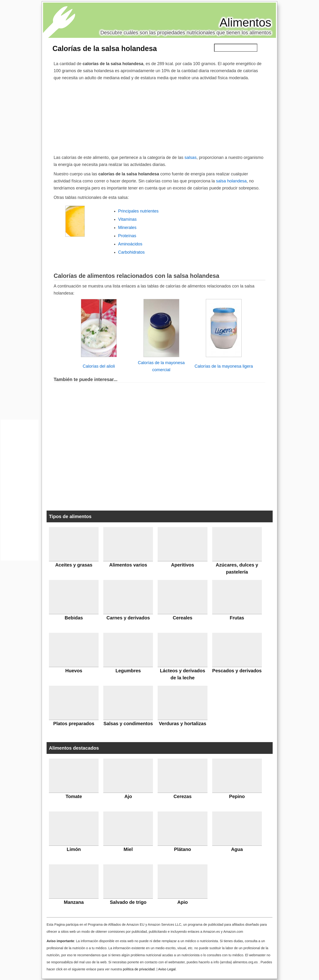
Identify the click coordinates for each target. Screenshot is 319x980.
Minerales (127, 228)
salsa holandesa (231, 181)
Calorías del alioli (99, 366)
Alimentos (245, 23)
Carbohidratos (131, 252)
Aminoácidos (130, 244)
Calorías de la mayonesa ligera (224, 366)
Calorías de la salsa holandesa (105, 48)
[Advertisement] (159, 117)
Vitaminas (127, 219)
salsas (190, 157)
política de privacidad (139, 969)
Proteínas (127, 236)
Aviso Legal (167, 969)
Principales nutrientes (138, 211)
